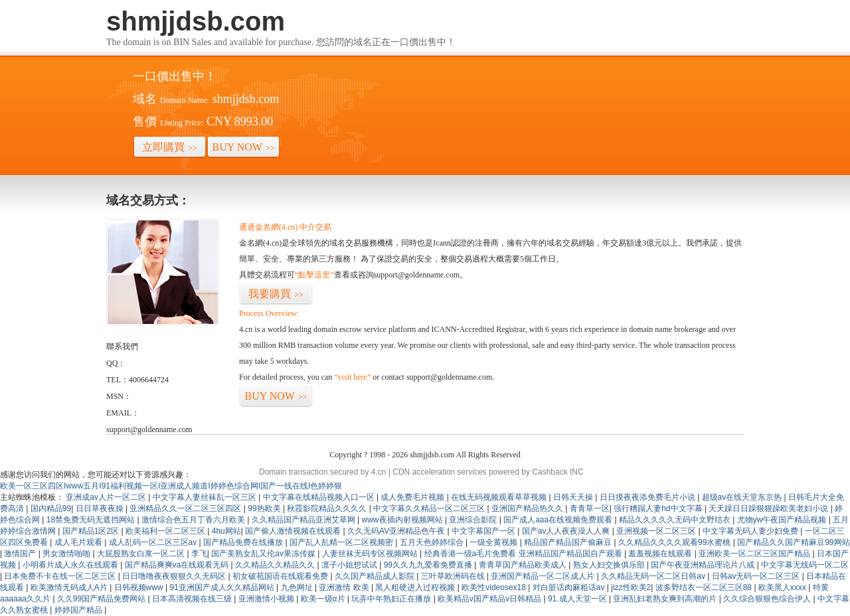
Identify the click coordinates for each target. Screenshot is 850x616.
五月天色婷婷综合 (433, 542)
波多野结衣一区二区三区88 (705, 587)
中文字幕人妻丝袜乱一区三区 (206, 497)
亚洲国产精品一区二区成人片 (544, 576)
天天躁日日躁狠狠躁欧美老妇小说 (769, 508)
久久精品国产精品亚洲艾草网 (304, 520)
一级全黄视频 (494, 542)
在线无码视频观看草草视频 (500, 497)
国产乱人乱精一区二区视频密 (342, 542)
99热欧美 (265, 508)
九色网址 (298, 587)
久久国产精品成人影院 (376, 576)
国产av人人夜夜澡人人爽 (567, 531)
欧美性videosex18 (495, 587)
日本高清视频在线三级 (193, 599)
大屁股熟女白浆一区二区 (142, 554)
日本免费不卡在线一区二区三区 (61, 576)
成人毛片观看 (79, 542)
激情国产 (21, 554)
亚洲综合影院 (474, 520)
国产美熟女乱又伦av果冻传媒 (264, 554)
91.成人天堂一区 (578, 599)
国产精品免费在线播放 (244, 542)
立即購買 (170, 147)
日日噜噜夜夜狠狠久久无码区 (175, 576)
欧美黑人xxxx (783, 587)
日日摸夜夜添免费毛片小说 (648, 497)
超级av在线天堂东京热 (743, 497)
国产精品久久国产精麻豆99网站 (793, 542)
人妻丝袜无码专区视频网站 (371, 554)
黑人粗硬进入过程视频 (416, 587)
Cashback (550, 472)
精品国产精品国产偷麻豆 (569, 542)
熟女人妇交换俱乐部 (610, 565)
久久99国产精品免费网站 (103, 599)
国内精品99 (51, 508)
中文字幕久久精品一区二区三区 (430, 508)
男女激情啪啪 (67, 554)
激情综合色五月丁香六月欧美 (194, 520)
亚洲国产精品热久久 (528, 508)
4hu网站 (226, 531)
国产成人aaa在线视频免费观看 (559, 520)
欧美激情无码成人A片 (70, 587)
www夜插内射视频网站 (403, 520)
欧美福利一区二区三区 (166, 531)
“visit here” (352, 377)
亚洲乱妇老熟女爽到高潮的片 (666, 599)
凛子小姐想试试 (350, 565)
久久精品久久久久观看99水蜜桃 (676, 542)
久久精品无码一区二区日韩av (654, 576)
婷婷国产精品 (79, 610)
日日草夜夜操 (101, 508)
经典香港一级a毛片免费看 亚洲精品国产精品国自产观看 (524, 554)
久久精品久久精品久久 (276, 565)
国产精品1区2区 (92, 531)
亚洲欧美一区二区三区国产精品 (755, 554)
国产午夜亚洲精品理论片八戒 (704, 565)
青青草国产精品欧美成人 (524, 565)
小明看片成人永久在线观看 (71, 565)
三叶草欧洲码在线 (454, 576)
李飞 (199, 554)
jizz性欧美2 (631, 587)
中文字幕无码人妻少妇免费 (751, 531)
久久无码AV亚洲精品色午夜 (397, 531)
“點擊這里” (314, 275)
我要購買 (276, 294)
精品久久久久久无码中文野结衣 (676, 520)
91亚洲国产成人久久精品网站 (223, 587)
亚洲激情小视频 (267, 599)
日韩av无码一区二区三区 (757, 576)
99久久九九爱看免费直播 (429, 565)
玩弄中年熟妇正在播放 (392, 599)
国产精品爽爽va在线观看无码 (178, 565)
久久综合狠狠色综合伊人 (768, 599)
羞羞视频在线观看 (661, 554)
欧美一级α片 (324, 599)
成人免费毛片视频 (413, 497)
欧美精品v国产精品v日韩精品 (490, 599)
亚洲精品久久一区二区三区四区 (186, 508)
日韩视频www (140, 587)
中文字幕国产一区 (484, 531)
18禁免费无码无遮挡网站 (92, 520)
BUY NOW (244, 147)
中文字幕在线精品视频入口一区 (320, 497)
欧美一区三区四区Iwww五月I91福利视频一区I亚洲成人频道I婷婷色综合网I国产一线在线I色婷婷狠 (171, 486)
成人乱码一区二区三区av (154, 542)
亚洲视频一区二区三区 (657, 531)
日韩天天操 (574, 497)
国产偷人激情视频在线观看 (294, 531)
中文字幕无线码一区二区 (805, 565)
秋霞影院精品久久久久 (328, 508)
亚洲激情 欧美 (345, 587)
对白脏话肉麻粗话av (570, 587)
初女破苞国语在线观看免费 (281, 576)
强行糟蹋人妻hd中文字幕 (659, 508)
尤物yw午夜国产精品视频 (783, 520)
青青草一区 (590, 508)
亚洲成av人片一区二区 (107, 497)
